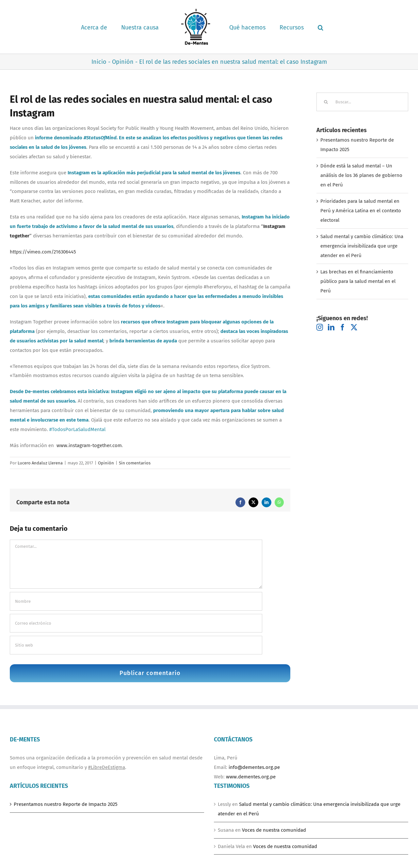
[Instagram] (320, 327)
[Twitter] (354, 327)
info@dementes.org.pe (254, 767)
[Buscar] (326, 102)
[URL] (136, 645)
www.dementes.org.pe (251, 777)
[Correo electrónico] (136, 623)
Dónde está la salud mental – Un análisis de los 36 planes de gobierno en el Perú (361, 175)
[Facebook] (343, 327)
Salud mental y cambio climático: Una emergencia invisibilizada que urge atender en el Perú (362, 246)
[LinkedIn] (331, 327)
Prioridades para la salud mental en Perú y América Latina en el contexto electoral (361, 211)
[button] (321, 27)
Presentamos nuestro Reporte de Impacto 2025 (66, 804)
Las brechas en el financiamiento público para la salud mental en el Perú (358, 281)
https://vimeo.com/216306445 (43, 252)
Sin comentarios (135, 463)
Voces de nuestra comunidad (274, 830)
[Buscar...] (362, 102)
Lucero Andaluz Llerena (40, 463)
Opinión (106, 463)
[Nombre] (136, 601)
